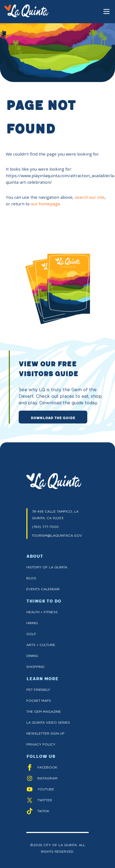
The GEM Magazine (44, 711)
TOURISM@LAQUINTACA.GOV (57, 535)
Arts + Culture (41, 645)
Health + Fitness (42, 612)
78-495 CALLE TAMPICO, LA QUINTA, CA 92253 (55, 515)
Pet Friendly (38, 690)
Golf (31, 634)
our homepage (45, 204)
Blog (31, 578)
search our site (90, 197)
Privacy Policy (41, 744)
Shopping (35, 667)
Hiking (32, 623)
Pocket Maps (39, 701)
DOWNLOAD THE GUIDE (53, 417)
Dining (32, 656)
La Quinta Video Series (48, 722)
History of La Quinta (47, 567)
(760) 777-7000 (45, 527)
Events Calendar (43, 589)
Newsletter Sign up (45, 733)
